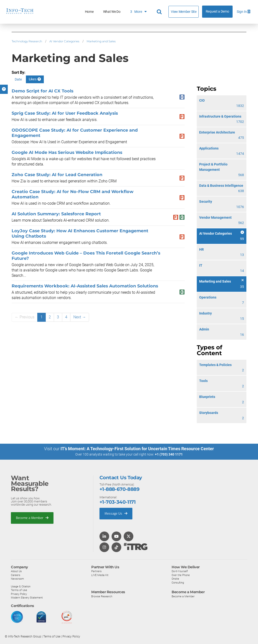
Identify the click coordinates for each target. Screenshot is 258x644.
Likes (35, 79)
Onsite (175, 579)
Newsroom (17, 579)
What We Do (112, 12)
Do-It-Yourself (180, 571)
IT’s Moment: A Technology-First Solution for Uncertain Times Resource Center (137, 449)
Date (18, 79)
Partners (96, 571)
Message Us (116, 513)
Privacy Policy (19, 594)
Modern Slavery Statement (27, 598)
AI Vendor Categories (64, 41)
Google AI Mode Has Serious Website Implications (67, 152)
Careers (16, 575)
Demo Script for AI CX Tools (42, 91)
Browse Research (102, 596)
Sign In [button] (243, 12)
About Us (16, 571)
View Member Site (184, 12)
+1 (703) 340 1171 (169, 454)
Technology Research (27, 41)
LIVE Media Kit (100, 575)
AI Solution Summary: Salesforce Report (56, 214)
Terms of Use (19, 590)
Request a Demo (217, 11)
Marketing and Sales (101, 41)
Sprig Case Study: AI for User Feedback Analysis (65, 113)
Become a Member (32, 518)
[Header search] (160, 12)
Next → (80, 317)
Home (89, 12)
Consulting (178, 582)
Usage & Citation (21, 586)
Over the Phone (181, 575)
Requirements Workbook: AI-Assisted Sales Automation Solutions (85, 286)
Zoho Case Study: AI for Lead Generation (57, 175)
